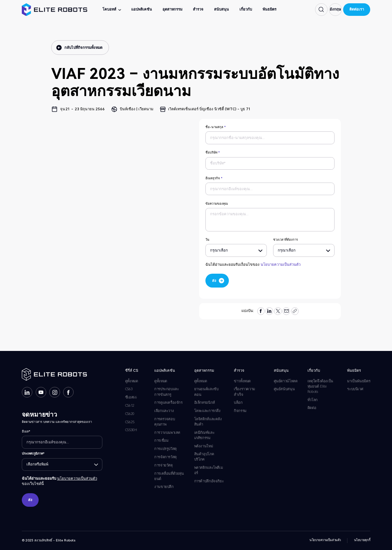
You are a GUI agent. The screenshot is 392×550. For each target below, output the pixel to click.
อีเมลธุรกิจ (214, 178)
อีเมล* (26, 431)
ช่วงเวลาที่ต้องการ (285, 240)
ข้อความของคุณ (217, 204)
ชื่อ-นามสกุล (215, 127)
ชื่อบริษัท (213, 152)
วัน (207, 240)
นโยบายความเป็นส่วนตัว (281, 265)
